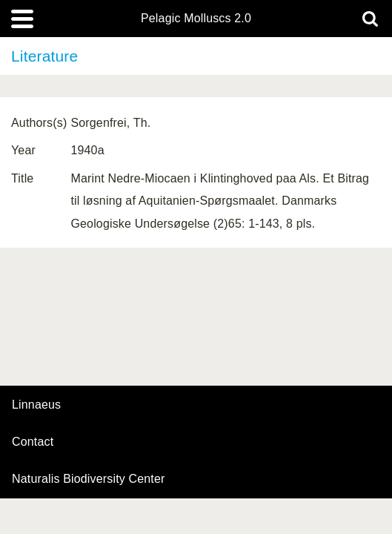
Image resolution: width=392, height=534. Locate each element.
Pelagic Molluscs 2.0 (196, 19)
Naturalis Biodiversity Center (89, 479)
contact (33, 442)
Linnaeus (36, 405)
